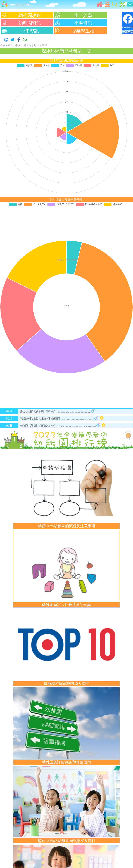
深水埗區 (34, 45)
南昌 (45, 45)
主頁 (3, 45)
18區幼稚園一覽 (17, 45)
